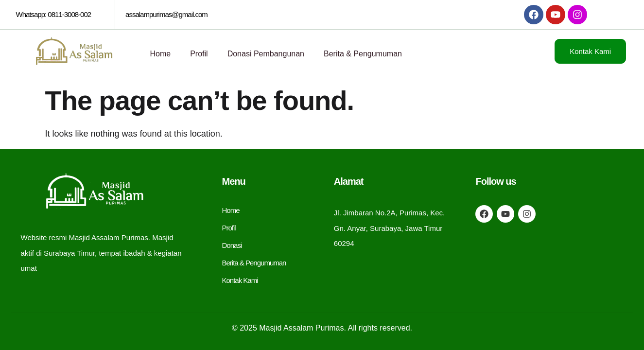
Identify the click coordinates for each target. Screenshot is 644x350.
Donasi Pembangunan (266, 54)
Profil (199, 54)
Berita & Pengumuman (363, 54)
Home (161, 54)
